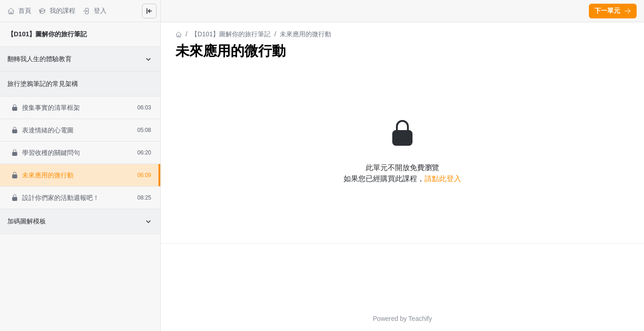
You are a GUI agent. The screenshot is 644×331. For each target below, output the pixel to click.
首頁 (19, 11)
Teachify (420, 319)
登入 (95, 11)
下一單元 (613, 11)
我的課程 (57, 11)
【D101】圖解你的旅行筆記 (47, 34)
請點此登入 (443, 179)
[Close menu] (149, 11)
